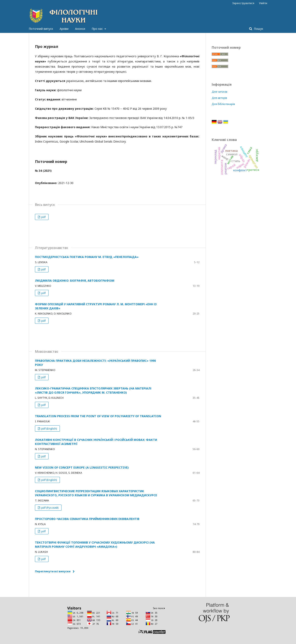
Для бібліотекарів (223, 104)
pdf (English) (49, 429)
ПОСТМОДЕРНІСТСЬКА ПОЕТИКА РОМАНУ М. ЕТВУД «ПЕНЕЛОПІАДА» (87, 257)
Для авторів (219, 98)
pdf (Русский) (50, 508)
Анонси (80, 29)
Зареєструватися (243, 3)
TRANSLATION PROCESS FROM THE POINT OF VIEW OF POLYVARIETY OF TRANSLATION (98, 416)
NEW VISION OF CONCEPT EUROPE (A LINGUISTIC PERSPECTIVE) (82, 467)
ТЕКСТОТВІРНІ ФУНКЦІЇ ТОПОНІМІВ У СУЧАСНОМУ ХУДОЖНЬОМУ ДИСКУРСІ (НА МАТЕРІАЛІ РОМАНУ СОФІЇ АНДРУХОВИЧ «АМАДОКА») (95, 544)
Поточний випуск (41, 29)
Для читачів (220, 92)
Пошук (258, 29)
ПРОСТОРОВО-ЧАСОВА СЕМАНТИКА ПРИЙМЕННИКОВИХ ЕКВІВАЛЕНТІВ (87, 519)
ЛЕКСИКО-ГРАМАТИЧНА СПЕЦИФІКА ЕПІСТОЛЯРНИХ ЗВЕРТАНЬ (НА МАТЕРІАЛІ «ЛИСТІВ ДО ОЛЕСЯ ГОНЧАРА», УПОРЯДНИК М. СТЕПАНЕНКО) (93, 390)
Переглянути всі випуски (53, 571)
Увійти (263, 3)
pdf (43, 217)
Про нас (98, 29)
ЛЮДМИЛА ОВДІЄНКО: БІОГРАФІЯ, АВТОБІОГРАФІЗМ (75, 281)
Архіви (64, 29)
